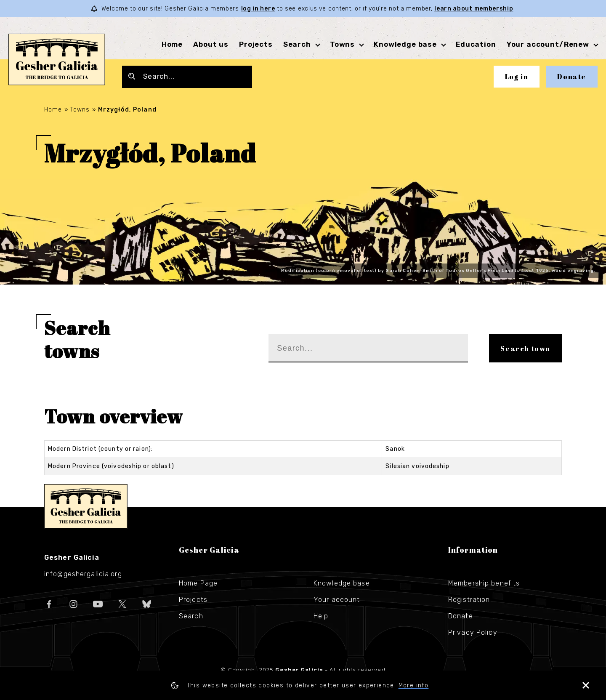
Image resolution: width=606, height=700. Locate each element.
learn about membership (474, 9)
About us (211, 44)
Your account (337, 600)
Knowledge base (405, 44)
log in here (258, 9)
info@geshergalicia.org (83, 574)
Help (321, 616)
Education (476, 44)
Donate (572, 77)
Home (172, 44)
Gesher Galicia (86, 506)
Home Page (198, 583)
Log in (517, 77)
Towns (342, 44)
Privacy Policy (473, 632)
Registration (469, 600)
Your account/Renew (548, 44)
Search (297, 44)
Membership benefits (484, 583)
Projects (256, 44)
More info (414, 685)
